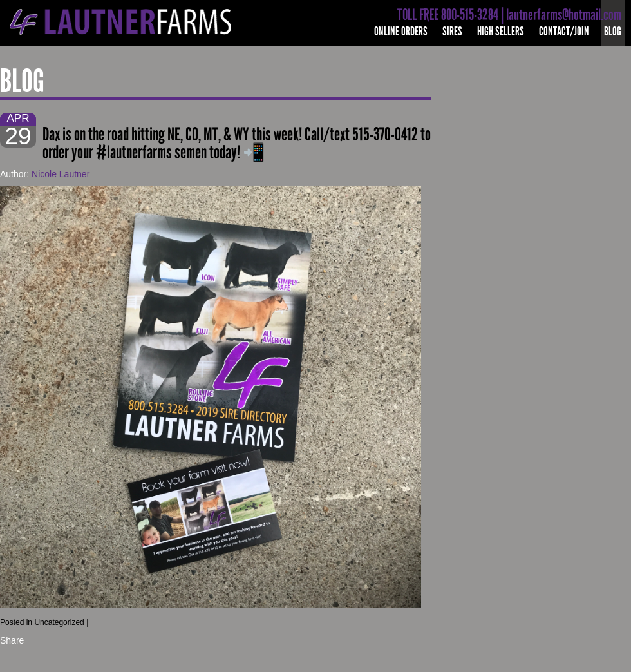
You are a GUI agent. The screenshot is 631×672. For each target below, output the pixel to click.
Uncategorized (59, 622)
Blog (613, 31)
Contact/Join (564, 31)
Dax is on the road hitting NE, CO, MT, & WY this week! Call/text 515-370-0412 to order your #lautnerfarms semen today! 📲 (237, 143)
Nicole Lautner (61, 174)
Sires (452, 31)
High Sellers (501, 31)
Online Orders (401, 31)
